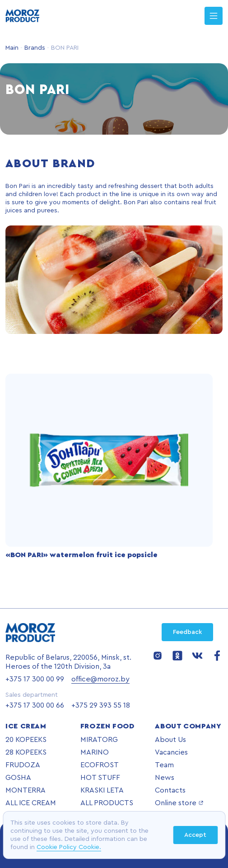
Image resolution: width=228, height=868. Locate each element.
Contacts (170, 790)
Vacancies (171, 752)
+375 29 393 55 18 (101, 705)
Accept (195, 835)
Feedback (187, 632)
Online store (179, 803)
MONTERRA (26, 790)
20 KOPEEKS (26, 740)
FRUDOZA (23, 765)
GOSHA (18, 778)
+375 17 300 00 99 (35, 679)
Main (12, 48)
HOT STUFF (100, 778)
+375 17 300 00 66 (35, 705)
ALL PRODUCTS (107, 803)
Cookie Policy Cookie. (69, 847)
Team (164, 765)
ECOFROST (100, 765)
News (165, 778)
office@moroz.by (100, 679)
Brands (34, 48)
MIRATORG (99, 740)
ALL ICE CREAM (31, 803)
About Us (170, 740)
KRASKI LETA (102, 790)
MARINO (95, 752)
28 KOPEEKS (26, 752)
